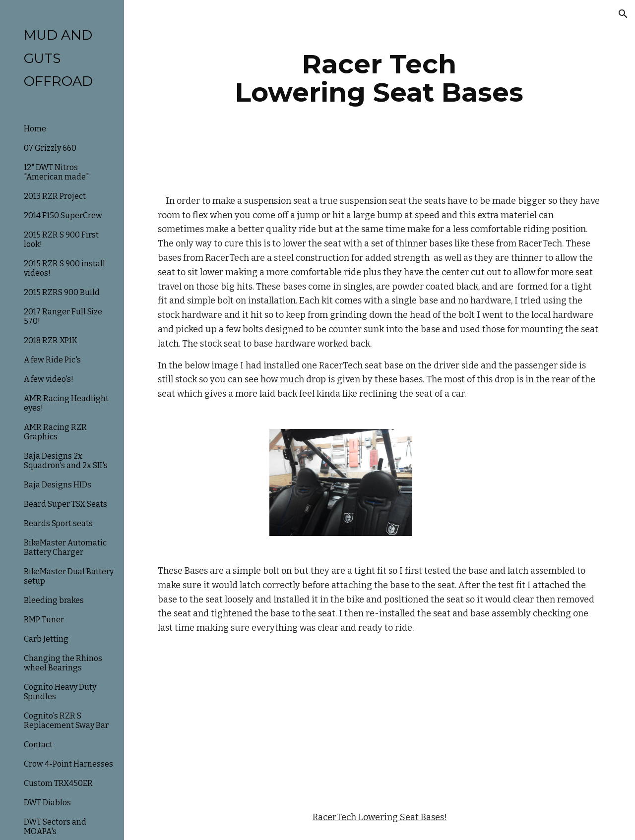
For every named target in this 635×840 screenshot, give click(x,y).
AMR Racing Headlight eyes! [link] (66, 403)
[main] (379, 78)
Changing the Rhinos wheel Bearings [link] (63, 663)
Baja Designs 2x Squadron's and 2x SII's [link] (66, 461)
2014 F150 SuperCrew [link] (63, 215)
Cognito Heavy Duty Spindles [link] (60, 692)
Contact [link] (38, 745)
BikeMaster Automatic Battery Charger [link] (65, 547)
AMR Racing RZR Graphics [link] (55, 432)
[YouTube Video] (341, 723)
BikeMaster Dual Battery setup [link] (69, 576)
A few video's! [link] (49, 379)
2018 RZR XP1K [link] (51, 340)
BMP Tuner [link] (44, 620)
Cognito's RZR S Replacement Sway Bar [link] (66, 720)
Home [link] (35, 129)
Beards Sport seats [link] (58, 523)
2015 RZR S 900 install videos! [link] (64, 268)
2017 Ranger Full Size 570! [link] (63, 316)
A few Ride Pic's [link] (52, 360)
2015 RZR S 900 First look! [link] (61, 240)
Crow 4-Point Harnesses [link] (68, 764)
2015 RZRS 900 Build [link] (62, 292)
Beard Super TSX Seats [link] (65, 504)
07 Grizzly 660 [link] (50, 148)
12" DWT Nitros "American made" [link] (56, 172)
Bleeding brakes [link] (54, 600)
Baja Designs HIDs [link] (58, 485)
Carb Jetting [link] (46, 639)
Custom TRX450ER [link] (58, 783)
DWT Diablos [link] (47, 803)
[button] (623, 14)
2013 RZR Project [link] (55, 196)
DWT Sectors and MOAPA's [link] (55, 827)
